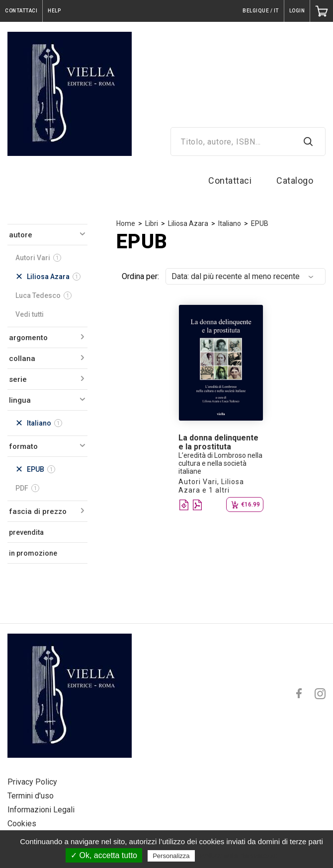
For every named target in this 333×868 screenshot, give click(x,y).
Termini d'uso (31, 796)
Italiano (230, 223)
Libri (152, 223)
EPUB (260, 223)
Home (126, 223)
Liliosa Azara (188, 223)
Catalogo (295, 181)
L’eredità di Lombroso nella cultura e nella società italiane (220, 463)
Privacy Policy (32, 782)
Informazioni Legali (41, 810)
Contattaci (230, 181)
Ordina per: (140, 276)
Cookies (22, 824)
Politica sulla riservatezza (239, 856)
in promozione (33, 553)
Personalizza (171, 856)
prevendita (26, 532)
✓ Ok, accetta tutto (104, 855)
